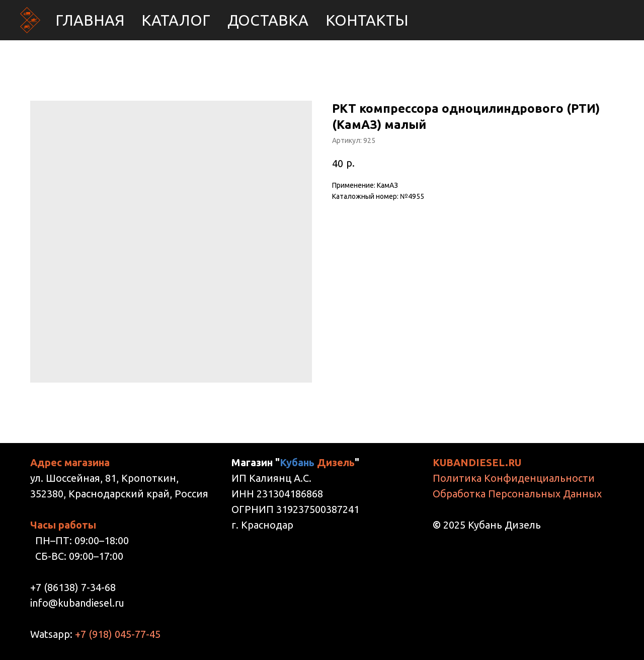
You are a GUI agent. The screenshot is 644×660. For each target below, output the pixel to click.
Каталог (176, 20)
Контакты (367, 20)
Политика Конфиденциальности (514, 478)
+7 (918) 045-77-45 (118, 634)
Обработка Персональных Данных (517, 494)
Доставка (268, 20)
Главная (90, 20)
